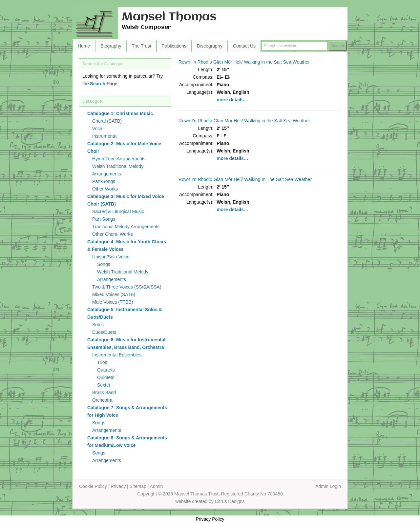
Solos (98, 325)
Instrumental (105, 136)
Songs (104, 264)
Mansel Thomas (169, 17)
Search (98, 84)
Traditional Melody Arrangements (126, 227)
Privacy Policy (210, 519)
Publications (174, 46)
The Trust (141, 46)
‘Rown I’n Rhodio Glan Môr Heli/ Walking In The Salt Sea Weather (245, 179)
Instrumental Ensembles (117, 355)
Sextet (104, 385)
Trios (102, 362)
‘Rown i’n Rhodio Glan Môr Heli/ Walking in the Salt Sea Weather (244, 62)
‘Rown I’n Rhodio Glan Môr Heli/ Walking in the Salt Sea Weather (244, 121)
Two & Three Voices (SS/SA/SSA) (127, 287)
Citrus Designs (230, 501)
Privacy (118, 486)
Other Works (105, 189)
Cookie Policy (93, 486)
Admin (157, 486)
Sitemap (138, 486)
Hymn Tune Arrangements (119, 159)
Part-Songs (104, 181)
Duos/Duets (104, 332)
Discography (210, 46)
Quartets (106, 370)
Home (84, 46)
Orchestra (102, 400)
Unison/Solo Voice (111, 257)
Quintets (106, 377)
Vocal (98, 129)
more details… (232, 100)
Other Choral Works (112, 234)
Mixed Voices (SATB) (114, 294)
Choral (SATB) (107, 121)
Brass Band (104, 392)
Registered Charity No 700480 (252, 494)
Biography (111, 46)
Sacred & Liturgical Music (118, 211)
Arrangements (107, 430)
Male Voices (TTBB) (113, 302)
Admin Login (328, 486)
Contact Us (244, 46)
